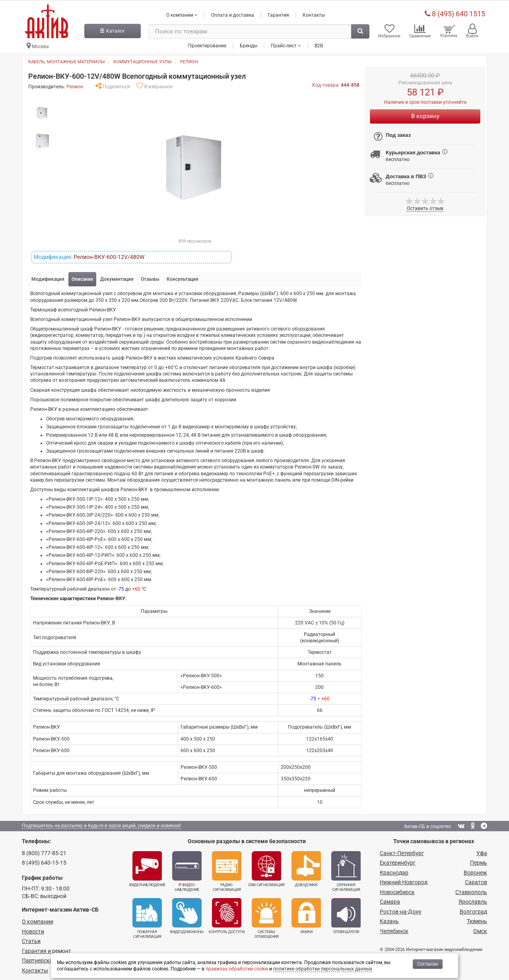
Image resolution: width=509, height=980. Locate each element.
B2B (319, 43)
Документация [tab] (117, 278)
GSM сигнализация (266, 867)
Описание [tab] (82, 278)
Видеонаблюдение (147, 867)
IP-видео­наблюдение (187, 870)
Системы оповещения (266, 917)
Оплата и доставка (233, 13)
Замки (306, 914)
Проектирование (207, 43)
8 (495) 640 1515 (455, 12)
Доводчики (306, 867)
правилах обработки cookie (237, 969)
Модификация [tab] (48, 278)
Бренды (249, 43)
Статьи (31, 939)
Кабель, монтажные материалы (67, 60)
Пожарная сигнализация (147, 917)
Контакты (314, 13)
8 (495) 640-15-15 (44, 861)
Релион (189, 60)
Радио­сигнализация (227, 870)
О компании (38, 920)
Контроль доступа (227, 914)
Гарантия (278, 13)
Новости (33, 930)
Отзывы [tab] (150, 278)
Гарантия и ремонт (47, 949)
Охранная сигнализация (346, 870)
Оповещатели (346, 914)
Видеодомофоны (187, 914)
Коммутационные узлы (143, 60)
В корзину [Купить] (425, 115)
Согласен (428, 964)
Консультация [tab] (183, 278)
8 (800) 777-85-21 (44, 852)
